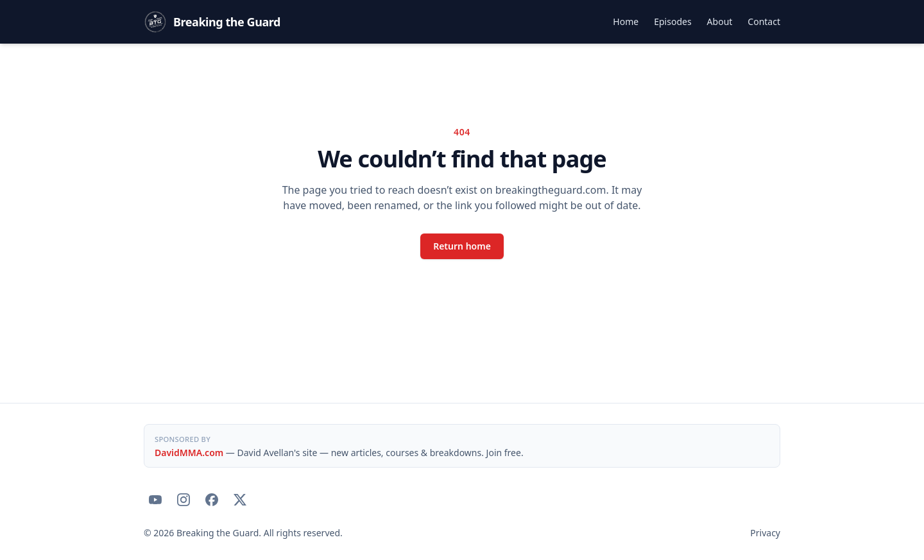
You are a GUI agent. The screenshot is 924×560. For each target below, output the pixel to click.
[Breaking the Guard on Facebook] (212, 500)
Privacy (765, 533)
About (720, 21)
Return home (462, 246)
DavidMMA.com (189, 453)
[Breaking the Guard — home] (212, 22)
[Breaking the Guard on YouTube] (155, 500)
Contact (764, 21)
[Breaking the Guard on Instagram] (184, 500)
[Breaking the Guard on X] (240, 500)
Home (626, 21)
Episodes (672, 21)
